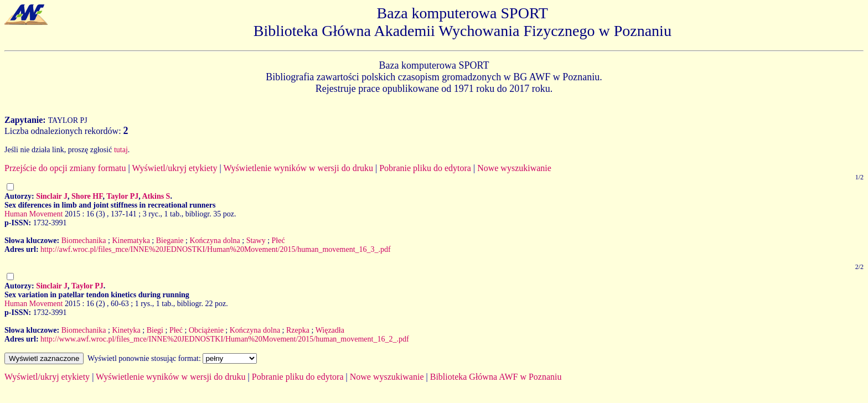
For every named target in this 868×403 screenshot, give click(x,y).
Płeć (278, 241)
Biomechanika (84, 241)
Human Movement (33, 214)
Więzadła (330, 330)
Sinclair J (52, 196)
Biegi (155, 330)
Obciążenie (206, 330)
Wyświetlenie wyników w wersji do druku (298, 168)
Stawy (256, 241)
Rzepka (298, 330)
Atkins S (156, 196)
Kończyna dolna (215, 241)
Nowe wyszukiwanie (514, 168)
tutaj (121, 150)
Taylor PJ (122, 196)
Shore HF (87, 196)
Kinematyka (131, 241)
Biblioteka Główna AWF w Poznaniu (496, 377)
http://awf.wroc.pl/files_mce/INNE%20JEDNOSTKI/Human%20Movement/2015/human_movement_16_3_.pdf (216, 249)
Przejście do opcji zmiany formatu (65, 168)
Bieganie (170, 241)
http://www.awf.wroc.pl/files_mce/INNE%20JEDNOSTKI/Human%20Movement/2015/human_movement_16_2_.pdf (225, 339)
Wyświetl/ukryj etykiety (174, 168)
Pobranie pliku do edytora (425, 168)
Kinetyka (126, 330)
